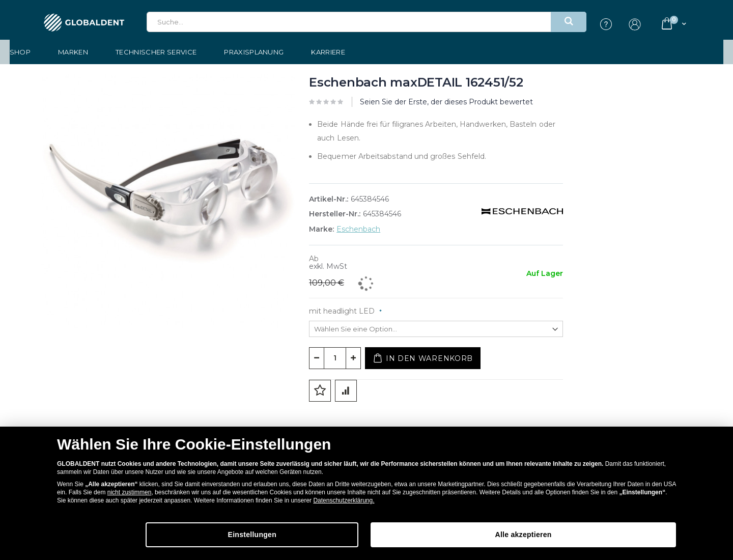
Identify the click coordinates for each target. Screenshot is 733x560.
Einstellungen (329, 535)
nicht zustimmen (130, 493)
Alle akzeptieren (547, 535)
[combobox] (366, 22)
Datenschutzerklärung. (344, 501)
